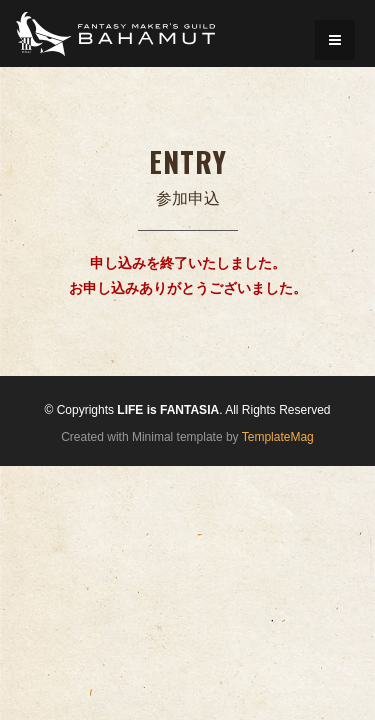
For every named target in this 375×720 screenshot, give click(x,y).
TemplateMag (278, 437)
